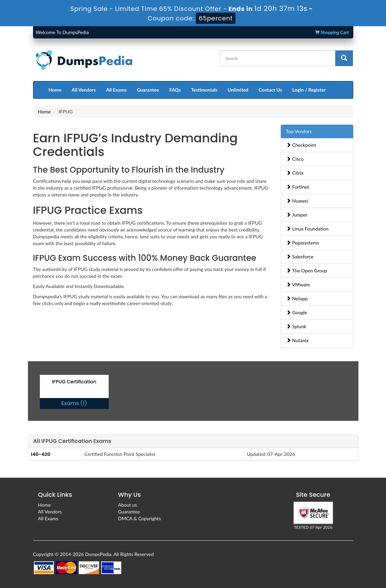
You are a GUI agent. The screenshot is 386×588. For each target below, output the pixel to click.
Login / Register (309, 90)
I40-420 (41, 454)
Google (297, 312)
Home (55, 90)
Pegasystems (303, 243)
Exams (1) (74, 403)
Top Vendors (299, 131)
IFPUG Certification (74, 382)
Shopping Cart (332, 32)
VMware (298, 284)
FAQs (175, 90)
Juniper (297, 215)
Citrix (295, 173)
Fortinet (298, 187)
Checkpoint (301, 145)
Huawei (297, 201)
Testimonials (204, 90)
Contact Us (270, 90)
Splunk (296, 326)
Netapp (297, 298)
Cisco (295, 159)
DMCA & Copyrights (140, 518)
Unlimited (238, 90)
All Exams (116, 90)
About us (128, 505)
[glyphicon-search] (344, 58)
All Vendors (84, 90)
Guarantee (148, 90)
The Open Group (307, 271)
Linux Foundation (307, 229)
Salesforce (300, 257)
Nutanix (297, 340)
